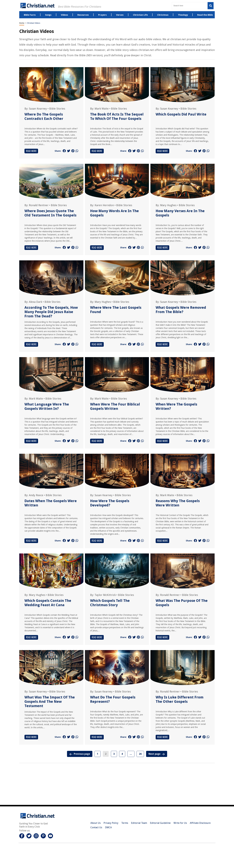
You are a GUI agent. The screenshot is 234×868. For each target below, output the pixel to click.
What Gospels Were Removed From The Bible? (181, 310)
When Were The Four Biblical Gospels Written (115, 406)
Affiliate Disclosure (200, 823)
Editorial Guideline (160, 823)
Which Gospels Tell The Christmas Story (110, 603)
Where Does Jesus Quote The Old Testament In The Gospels (50, 213)
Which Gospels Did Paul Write (181, 114)
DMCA (108, 827)
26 (140, 754)
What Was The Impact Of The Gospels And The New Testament (50, 702)
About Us (96, 823)
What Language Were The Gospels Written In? (47, 406)
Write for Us (180, 823)
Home (22, 23)
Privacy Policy (111, 823)
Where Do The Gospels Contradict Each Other (44, 116)
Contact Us (96, 827)
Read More (31, 151)
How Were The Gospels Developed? (110, 503)
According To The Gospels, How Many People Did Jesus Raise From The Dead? (51, 312)
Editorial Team (139, 823)
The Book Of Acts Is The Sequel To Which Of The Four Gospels (117, 116)
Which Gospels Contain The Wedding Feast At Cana (48, 603)
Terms (125, 823)
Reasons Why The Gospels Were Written (178, 503)
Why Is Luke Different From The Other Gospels (180, 699)
